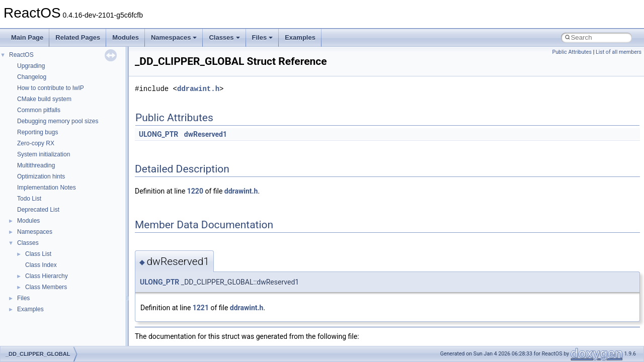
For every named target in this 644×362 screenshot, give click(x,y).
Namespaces (174, 37)
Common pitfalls (39, 110)
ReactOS (21, 55)
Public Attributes (572, 52)
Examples (300, 37)
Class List (38, 254)
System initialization (44, 154)
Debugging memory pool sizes (58, 121)
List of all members (619, 52)
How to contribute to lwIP (51, 88)
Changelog (32, 77)
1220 (195, 191)
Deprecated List (38, 210)
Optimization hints (41, 176)
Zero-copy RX (36, 143)
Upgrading (31, 66)
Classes (224, 37)
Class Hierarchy (47, 276)
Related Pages (78, 37)
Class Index (41, 265)
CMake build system (44, 99)
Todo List (29, 199)
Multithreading (36, 165)
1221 (201, 308)
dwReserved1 (206, 134)
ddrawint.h (198, 89)
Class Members (46, 287)
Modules (126, 37)
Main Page (27, 37)
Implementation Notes (47, 188)
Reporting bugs (37, 132)
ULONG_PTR (158, 134)
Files (263, 37)
